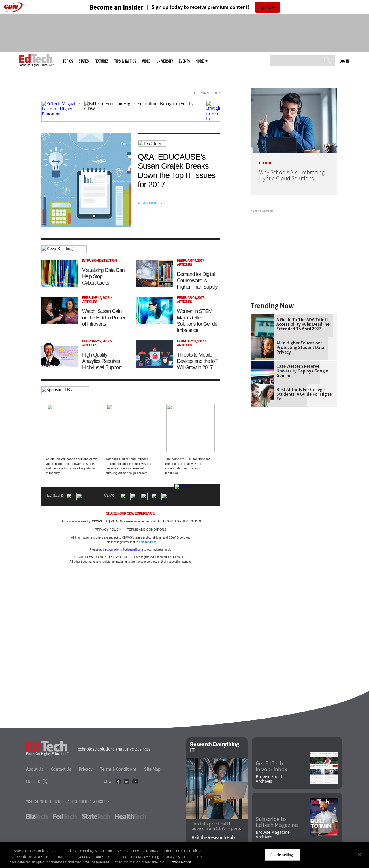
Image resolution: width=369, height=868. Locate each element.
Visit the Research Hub (213, 838)
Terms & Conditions (118, 769)
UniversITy (165, 61)
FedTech (65, 816)
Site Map (152, 769)
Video (146, 61)
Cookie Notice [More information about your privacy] (180, 862)
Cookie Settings (282, 855)
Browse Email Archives (269, 779)
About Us (35, 769)
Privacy (86, 769)
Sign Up (265, 7)
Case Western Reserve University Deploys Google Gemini (302, 371)
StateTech (96, 816)
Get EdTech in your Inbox (271, 767)
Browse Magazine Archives (273, 835)
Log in (344, 61)
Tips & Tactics (125, 61)
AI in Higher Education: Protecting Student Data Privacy (300, 348)
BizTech (37, 816)
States (84, 61)
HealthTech (131, 816)
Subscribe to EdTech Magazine (277, 822)
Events (184, 61)
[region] (184, 855)
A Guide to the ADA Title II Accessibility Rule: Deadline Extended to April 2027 (303, 324)
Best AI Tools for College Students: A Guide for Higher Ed (305, 394)
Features (101, 61)
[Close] (360, 854)
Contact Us (61, 769)
